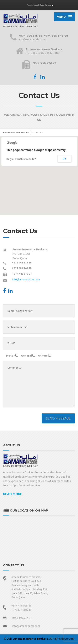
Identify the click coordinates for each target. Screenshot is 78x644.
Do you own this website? (21, 159)
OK (64, 159)
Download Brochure (39, 5)
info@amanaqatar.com (26, 279)
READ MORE (13, 494)
